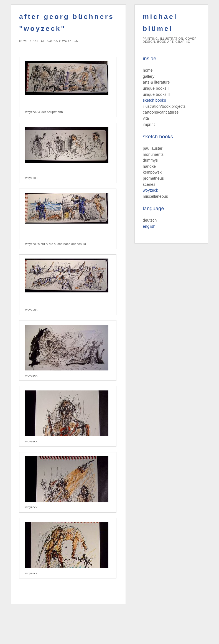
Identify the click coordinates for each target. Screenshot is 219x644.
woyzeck (150, 190)
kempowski (153, 172)
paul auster (153, 148)
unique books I (156, 88)
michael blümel (160, 22)
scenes (149, 184)
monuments (153, 154)
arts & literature (156, 82)
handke (149, 166)
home (148, 70)
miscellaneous (155, 196)
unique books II (156, 94)
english (149, 226)
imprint (149, 124)
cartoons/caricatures (161, 112)
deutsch (150, 220)
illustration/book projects (164, 106)
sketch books (154, 100)
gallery (149, 76)
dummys (150, 160)
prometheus (153, 178)
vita (146, 118)
